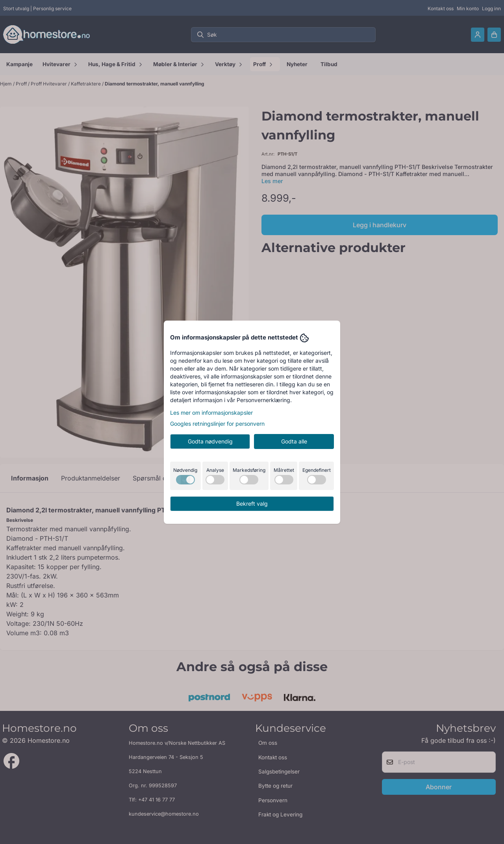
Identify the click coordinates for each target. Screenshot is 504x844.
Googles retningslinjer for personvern (217, 424)
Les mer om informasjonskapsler (211, 413)
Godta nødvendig (210, 441)
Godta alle (294, 441)
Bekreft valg (252, 504)
